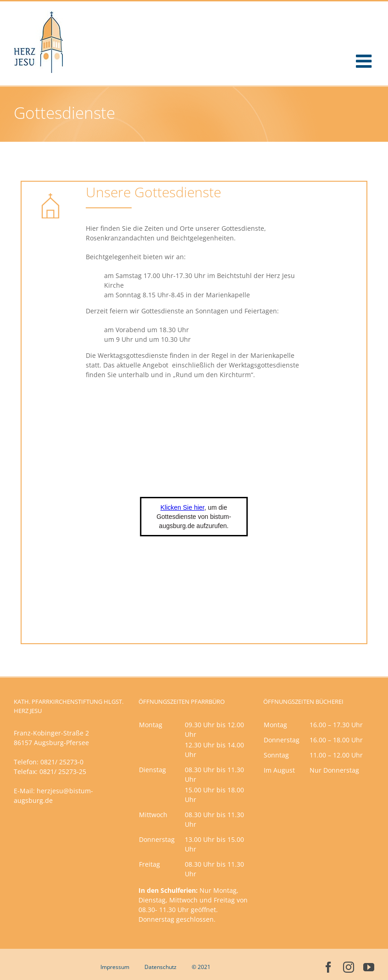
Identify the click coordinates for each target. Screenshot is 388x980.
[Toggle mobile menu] (365, 61)
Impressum (115, 967)
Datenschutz (161, 967)
